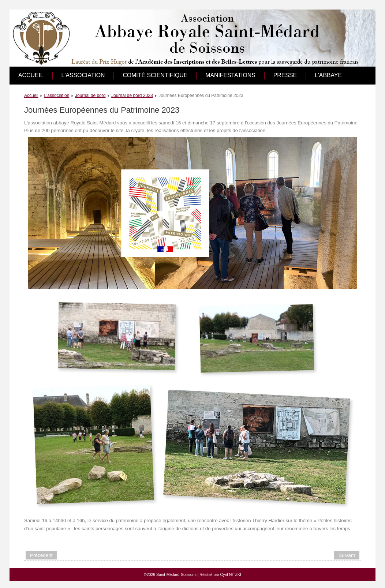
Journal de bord (90, 95)
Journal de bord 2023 (132, 95)
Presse (285, 75)
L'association (83, 75)
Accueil (31, 75)
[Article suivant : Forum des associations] (347, 555)
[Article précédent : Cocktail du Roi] (41, 555)
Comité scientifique (155, 75)
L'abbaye (328, 75)
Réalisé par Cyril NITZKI (220, 574)
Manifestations (230, 75)
